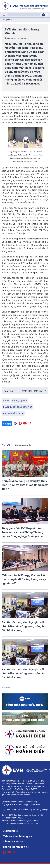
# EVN (6, 400)
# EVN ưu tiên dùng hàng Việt (17, 407)
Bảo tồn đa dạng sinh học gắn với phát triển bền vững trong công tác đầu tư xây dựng (24, 626)
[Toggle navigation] (4, 15)
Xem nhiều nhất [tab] (23, 445)
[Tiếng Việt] (25, 6)
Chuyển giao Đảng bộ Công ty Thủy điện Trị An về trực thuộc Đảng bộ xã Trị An (25, 485)
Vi (43, 15)
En (47, 15)
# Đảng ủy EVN (20, 400)
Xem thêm (6, 688)
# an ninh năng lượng (13, 413)
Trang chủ (6, 20)
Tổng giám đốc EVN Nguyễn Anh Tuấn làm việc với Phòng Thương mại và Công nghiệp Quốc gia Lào (23, 532)
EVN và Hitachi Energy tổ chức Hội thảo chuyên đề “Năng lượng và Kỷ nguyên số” (24, 579)
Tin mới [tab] (6, 445)
